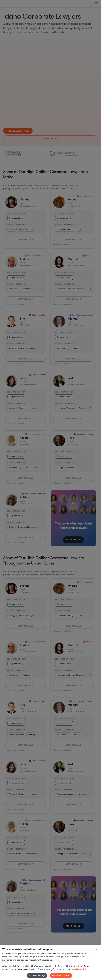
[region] (50, 963)
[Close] (97, 950)
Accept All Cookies (61, 975)
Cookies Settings (37, 975)
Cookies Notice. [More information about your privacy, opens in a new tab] (79, 969)
